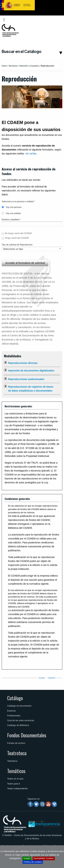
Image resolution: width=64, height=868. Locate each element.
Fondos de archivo (16, 743)
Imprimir (52, 678)
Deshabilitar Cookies (44, 858)
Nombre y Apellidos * (11, 220)
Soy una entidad (11, 213)
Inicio (4, 66)
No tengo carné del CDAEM (18, 233)
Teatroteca (17, 753)
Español (56, 20)
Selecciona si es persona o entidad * (18, 202)
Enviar (42, 678)
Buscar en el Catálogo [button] (22, 52)
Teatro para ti (14, 784)
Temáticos (16, 771)
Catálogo (15, 698)
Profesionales (14, 716)
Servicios (13, 66)
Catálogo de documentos (19, 706)
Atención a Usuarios (29, 66)
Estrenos (12, 711)
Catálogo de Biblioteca (18, 725)
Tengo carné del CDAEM (17, 238)
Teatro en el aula (15, 779)
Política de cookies (33, 862)
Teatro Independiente (17, 788)
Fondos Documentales (27, 735)
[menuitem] (57, 20)
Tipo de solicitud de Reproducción (17, 245)
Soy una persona (12, 207)
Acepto (27, 858)
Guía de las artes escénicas (21, 720)
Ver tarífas (31, 154)
